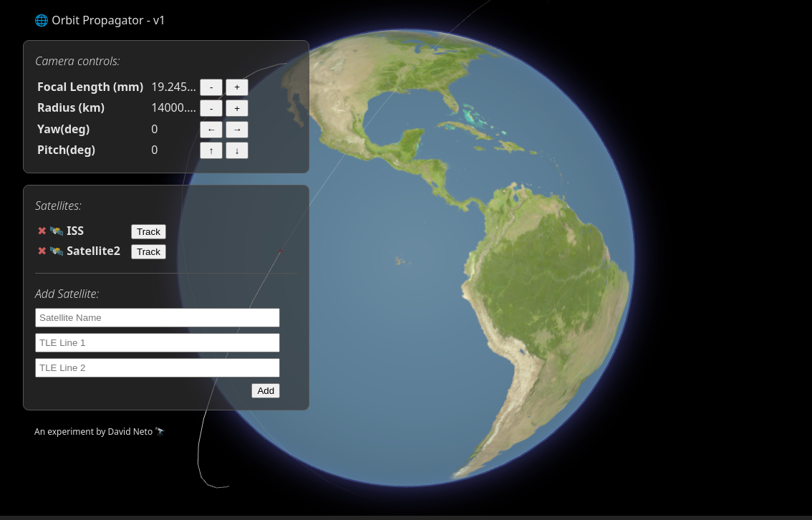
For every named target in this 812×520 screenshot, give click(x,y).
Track (149, 232)
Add (266, 391)
